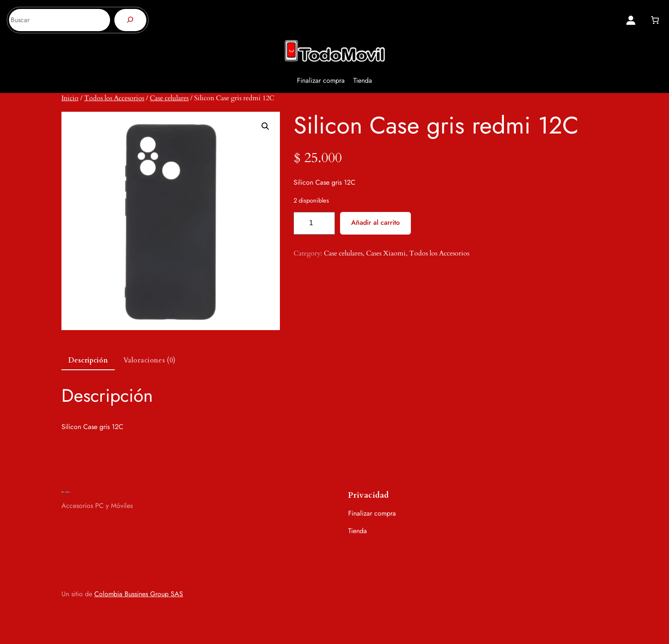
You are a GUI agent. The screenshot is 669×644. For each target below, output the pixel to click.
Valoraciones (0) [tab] (149, 360)
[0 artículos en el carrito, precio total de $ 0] (655, 20)
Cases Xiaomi (386, 253)
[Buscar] (130, 20)
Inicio (70, 98)
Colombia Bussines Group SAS (139, 594)
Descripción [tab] (88, 360)
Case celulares (169, 98)
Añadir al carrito (375, 222)
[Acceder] (631, 20)
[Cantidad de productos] (314, 223)
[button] (265, 126)
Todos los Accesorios (114, 98)
